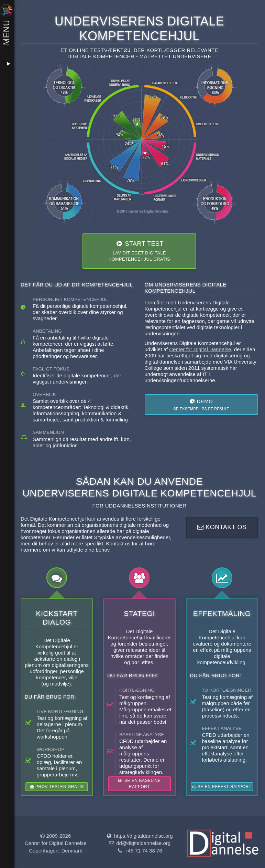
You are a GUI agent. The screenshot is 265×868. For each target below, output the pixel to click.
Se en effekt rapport (222, 787)
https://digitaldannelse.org (139, 836)
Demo (201, 405)
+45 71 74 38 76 (139, 851)
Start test (139, 252)
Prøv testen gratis (57, 787)
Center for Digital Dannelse (200, 349)
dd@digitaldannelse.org (139, 843)
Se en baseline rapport (139, 784)
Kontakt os (222, 527)
